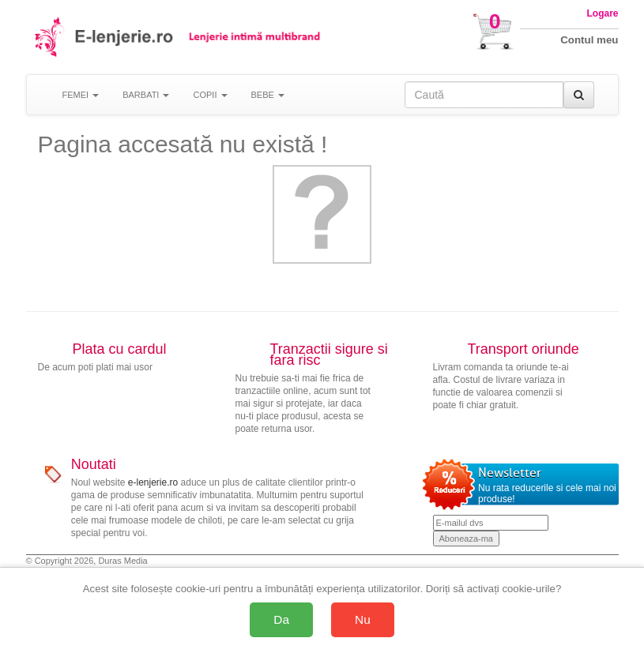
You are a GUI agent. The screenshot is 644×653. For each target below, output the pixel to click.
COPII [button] (210, 95)
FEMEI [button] (81, 95)
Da (281, 619)
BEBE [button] (268, 95)
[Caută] (579, 95)
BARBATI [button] (146, 95)
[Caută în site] (484, 95)
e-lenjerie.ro (153, 482)
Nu (363, 619)
